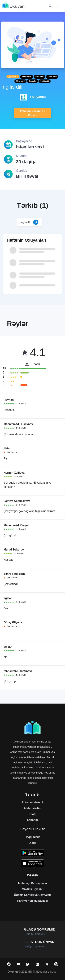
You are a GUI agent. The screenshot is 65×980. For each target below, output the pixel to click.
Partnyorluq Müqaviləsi (32, 901)
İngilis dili (45, 81)
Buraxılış (33, 81)
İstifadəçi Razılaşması (33, 883)
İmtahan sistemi (32, 802)
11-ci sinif (20, 81)
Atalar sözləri (32, 808)
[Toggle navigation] (58, 6)
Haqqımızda (33, 837)
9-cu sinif (40, 77)
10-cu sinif (52, 77)
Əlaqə (32, 843)
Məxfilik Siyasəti (33, 889)
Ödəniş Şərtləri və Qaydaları (33, 895)
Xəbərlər (32, 820)
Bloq (33, 814)
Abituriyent (27, 77)
